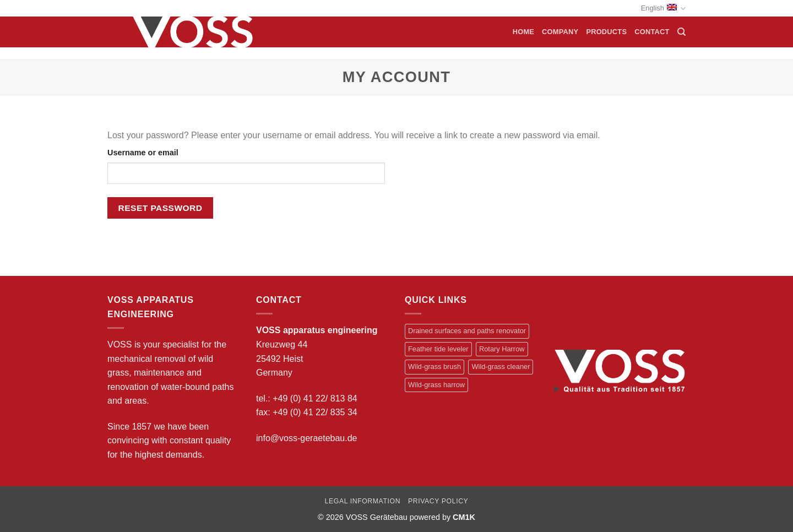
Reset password (161, 208)
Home (523, 32)
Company (560, 32)
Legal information (363, 501)
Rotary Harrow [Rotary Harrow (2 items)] (502, 349)
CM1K (464, 517)
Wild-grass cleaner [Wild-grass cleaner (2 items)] (501, 367)
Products (606, 32)
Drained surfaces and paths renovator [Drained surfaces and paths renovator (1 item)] (467, 331)
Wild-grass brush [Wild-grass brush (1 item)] (434, 367)
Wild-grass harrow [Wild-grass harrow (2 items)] (436, 385)
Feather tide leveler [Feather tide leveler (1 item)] (438, 349)
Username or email (143, 153)
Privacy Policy (438, 501)
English (663, 9)
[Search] (681, 32)
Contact (652, 32)
